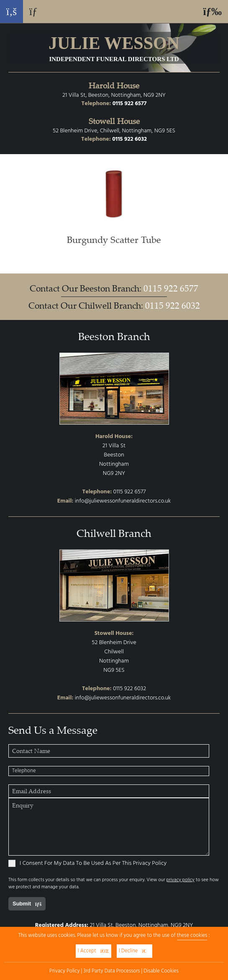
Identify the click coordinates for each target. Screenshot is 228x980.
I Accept (94, 951)
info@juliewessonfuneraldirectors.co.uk (123, 501)
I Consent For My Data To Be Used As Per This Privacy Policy (87, 864)
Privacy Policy (64, 971)
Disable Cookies (161, 971)
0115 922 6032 (129, 139)
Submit (27, 904)
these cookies (192, 936)
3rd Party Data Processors (111, 971)
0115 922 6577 (130, 104)
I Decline (134, 951)
